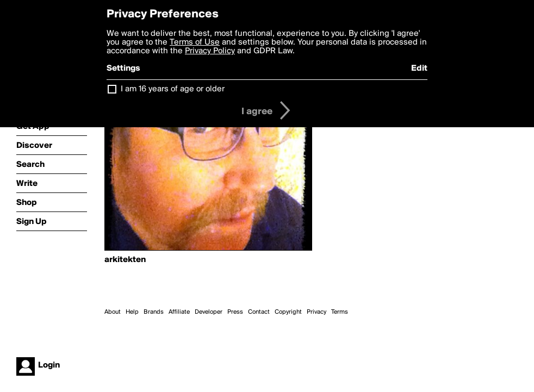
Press (235, 312)
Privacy (316, 312)
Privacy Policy (210, 51)
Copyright (288, 312)
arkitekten (125, 260)
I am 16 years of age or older (173, 89)
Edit (419, 69)
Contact (259, 312)
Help (132, 312)
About (113, 312)
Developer (209, 312)
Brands (154, 312)
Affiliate (179, 312)
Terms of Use (195, 42)
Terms (340, 312)
